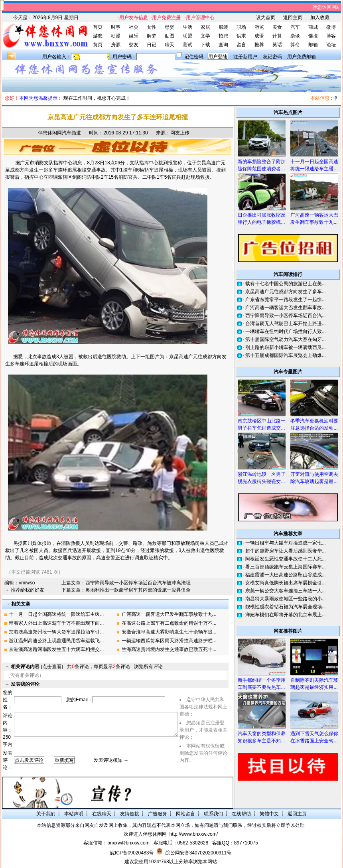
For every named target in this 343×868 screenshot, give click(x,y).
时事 (116, 27)
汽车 (295, 27)
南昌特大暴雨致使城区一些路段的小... (286, 599)
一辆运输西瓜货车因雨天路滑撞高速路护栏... (169, 641)
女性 (152, 27)
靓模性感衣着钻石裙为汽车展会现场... (286, 607)
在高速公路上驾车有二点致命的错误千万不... (169, 623)
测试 (187, 45)
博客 (331, 36)
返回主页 (293, 18)
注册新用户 (245, 57)
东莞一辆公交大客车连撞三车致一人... (286, 591)
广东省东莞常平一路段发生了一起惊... (286, 300)
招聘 (223, 36)
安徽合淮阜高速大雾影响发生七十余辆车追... (169, 632)
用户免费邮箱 (302, 57)
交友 (134, 45)
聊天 (170, 45)
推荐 (259, 45)
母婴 (170, 27)
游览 (259, 27)
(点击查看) (37, 667)
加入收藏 (320, 18)
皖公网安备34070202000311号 (198, 853)
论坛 (331, 45)
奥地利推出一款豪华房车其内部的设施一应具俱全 (138, 590)
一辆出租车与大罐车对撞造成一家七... (286, 543)
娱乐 (134, 36)
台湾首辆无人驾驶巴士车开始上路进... (286, 324)
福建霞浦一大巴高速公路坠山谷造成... (286, 575)
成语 (259, 36)
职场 (241, 27)
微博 (331, 27)
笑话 (277, 45)
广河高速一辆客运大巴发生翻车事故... (286, 308)
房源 (116, 45)
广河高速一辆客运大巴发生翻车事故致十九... (169, 614)
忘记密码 (272, 57)
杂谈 (295, 36)
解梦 (152, 36)
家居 (205, 27)
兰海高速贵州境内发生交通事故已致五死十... (169, 649)
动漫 (116, 36)
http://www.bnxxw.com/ (194, 834)
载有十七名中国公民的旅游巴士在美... (286, 284)
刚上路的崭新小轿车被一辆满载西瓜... (286, 347)
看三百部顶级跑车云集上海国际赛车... (286, 567)
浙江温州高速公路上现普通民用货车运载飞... (56, 641)
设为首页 (266, 18)
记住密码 (194, 57)
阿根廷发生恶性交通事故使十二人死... (286, 559)
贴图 (170, 36)
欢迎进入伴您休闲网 (145, 834)
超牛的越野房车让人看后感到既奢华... (286, 551)
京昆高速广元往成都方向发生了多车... (286, 292)
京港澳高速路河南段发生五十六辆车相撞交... (56, 649)
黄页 (98, 45)
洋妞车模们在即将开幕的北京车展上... (286, 615)
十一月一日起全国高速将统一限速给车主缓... (56, 614)
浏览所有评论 (148, 667)
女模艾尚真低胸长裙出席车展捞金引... (286, 583)
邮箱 (313, 45)
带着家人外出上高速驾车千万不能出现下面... (56, 623)
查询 (223, 45)
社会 (134, 27)
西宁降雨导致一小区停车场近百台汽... (286, 316)
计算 (277, 36)
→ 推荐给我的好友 (24, 590)
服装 (223, 27)
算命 (295, 45)
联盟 (187, 36)
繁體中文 (269, 814)
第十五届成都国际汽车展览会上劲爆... (286, 355)
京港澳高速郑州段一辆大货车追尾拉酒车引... (56, 632)
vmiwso (27, 583)
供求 (241, 36)
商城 (313, 27)
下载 (205, 45)
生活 (187, 27)
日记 (152, 45)
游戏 (98, 36)
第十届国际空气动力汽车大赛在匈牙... (286, 339)
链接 (313, 36)
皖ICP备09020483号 (132, 853)
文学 (205, 36)
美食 (277, 27)
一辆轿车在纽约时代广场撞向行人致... (286, 331)
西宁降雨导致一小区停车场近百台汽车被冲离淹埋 (138, 583)
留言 (241, 45)
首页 (98, 27)
